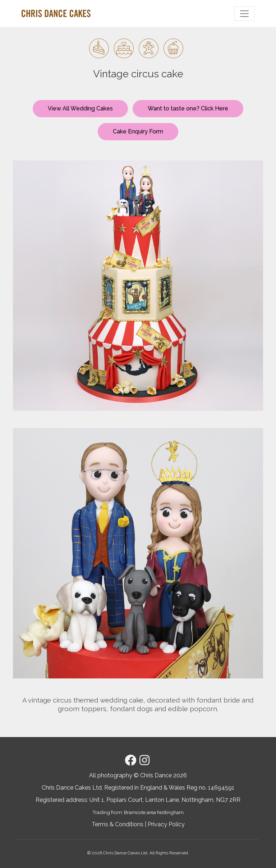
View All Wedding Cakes (80, 108)
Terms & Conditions (118, 824)
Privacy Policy (166, 824)
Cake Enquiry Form (138, 131)
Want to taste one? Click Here (188, 108)
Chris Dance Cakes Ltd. (126, 853)
